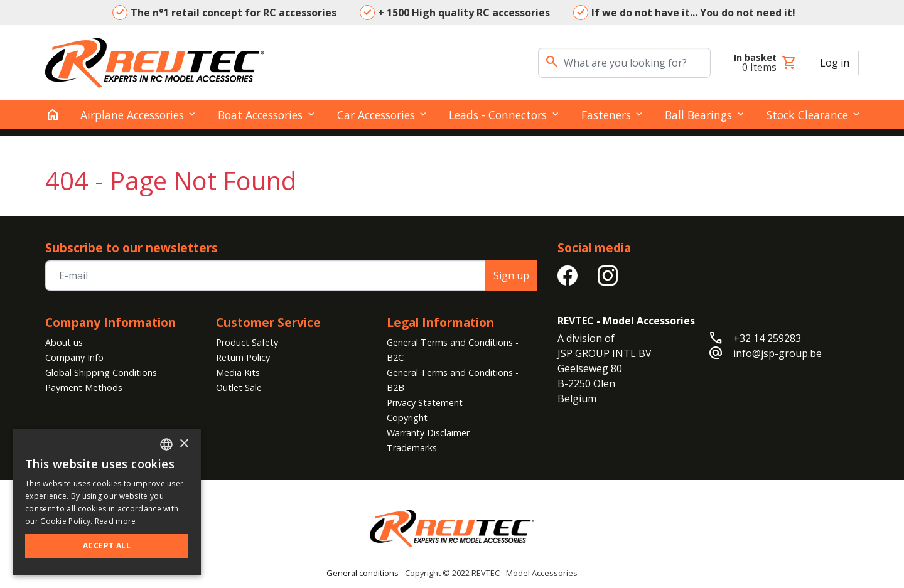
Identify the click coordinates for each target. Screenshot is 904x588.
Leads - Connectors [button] (498, 115)
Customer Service (268, 322)
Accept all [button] (107, 546)
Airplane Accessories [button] (132, 115)
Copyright (407, 418)
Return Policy (243, 357)
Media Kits (238, 372)
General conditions (363, 573)
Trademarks (412, 448)
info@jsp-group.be (778, 353)
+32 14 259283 (767, 338)
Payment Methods (84, 388)
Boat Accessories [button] (260, 115)
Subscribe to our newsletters (132, 248)
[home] (53, 115)
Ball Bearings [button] (698, 115)
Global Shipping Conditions (101, 372)
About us (64, 342)
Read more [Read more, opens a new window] (116, 521)
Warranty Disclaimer (428, 433)
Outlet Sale (239, 388)
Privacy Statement (425, 403)
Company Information (110, 322)
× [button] (184, 444)
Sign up (511, 275)
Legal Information (440, 322)
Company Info (74, 357)
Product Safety (247, 342)
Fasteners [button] (606, 115)
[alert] (107, 502)
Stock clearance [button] (807, 115)
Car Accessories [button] (376, 115)
